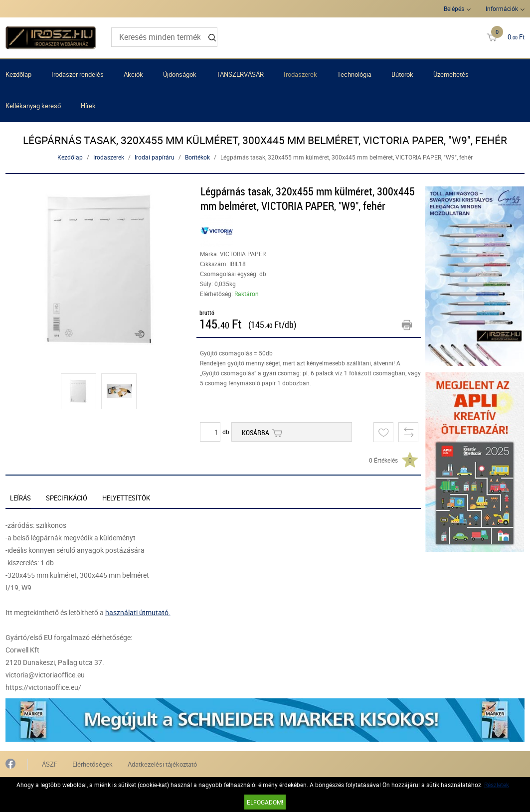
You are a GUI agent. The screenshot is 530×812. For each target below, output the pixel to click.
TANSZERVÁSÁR (240, 74)
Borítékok (197, 157)
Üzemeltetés (451, 74)
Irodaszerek (300, 74)
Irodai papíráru (155, 157)
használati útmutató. (138, 612)
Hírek (88, 106)
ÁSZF (50, 764)
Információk (502, 8)
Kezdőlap (18, 74)
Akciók (133, 74)
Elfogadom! (265, 802)
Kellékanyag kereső (33, 106)
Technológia (354, 74)
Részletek (497, 785)
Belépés (454, 8)
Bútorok (402, 74)
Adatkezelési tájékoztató (162, 764)
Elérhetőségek (92, 764)
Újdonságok (180, 74)
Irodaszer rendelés (78, 74)
